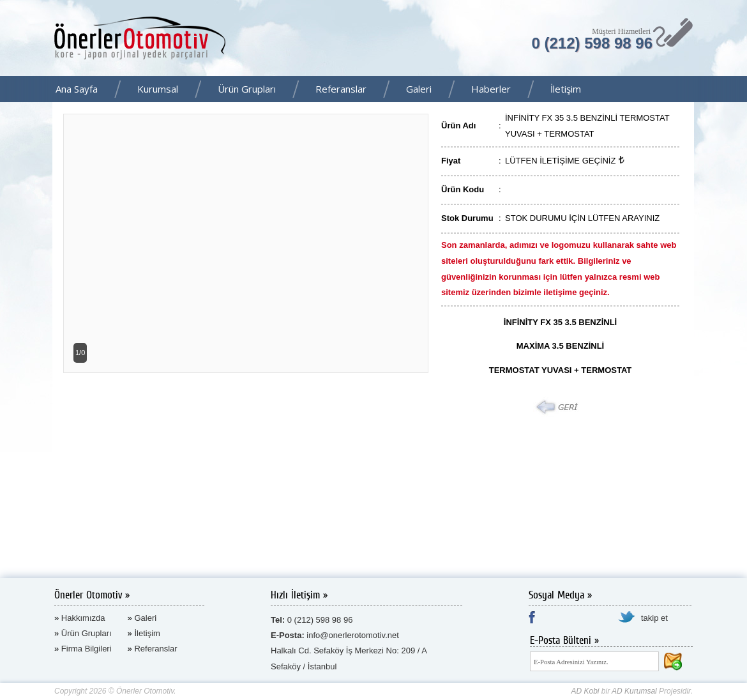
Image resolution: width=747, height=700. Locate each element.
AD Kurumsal (634, 691)
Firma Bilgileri (87, 649)
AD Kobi (585, 691)
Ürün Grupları (247, 89)
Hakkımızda (83, 618)
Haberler (491, 89)
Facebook (734, 90)
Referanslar (341, 89)
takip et (654, 618)
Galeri (419, 89)
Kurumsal (158, 89)
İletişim (566, 89)
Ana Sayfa (77, 89)
